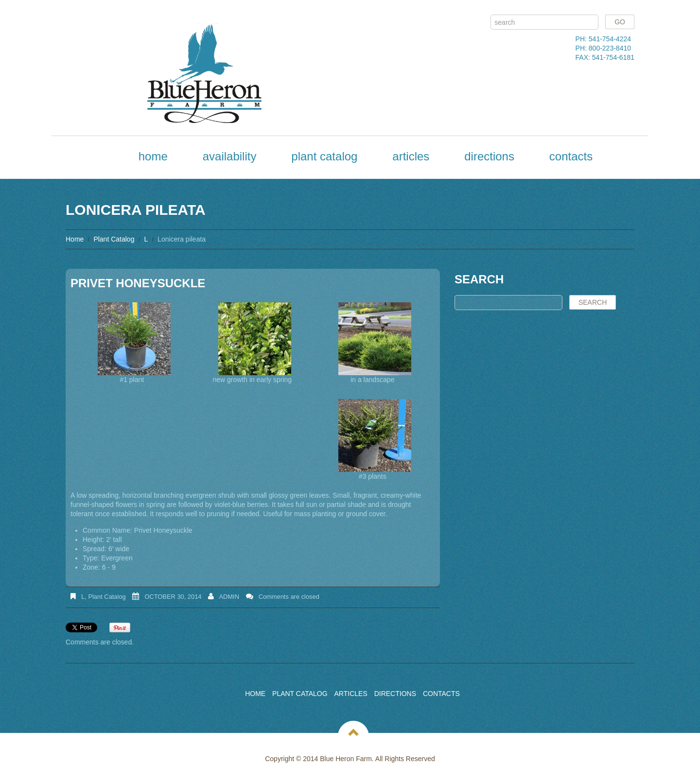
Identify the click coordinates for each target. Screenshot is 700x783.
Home (153, 156)
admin (229, 597)
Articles (411, 156)
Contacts (571, 156)
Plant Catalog (324, 156)
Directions (489, 156)
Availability (230, 156)
